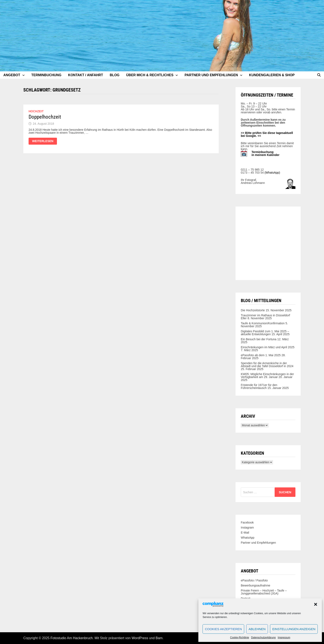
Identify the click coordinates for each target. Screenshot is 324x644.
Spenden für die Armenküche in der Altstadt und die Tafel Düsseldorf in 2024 (267, 365)
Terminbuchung (46, 75)
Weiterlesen (44, 141)
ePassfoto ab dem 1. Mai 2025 (261, 355)
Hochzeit (36, 111)
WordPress (140, 638)
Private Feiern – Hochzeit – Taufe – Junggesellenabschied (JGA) (264, 592)
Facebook (247, 522)
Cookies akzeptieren (223, 629)
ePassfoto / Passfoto (254, 580)
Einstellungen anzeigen (294, 629)
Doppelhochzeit (45, 117)
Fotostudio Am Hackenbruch (72, 638)
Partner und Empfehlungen (211, 75)
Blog (115, 75)
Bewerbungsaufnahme (256, 585)
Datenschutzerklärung (263, 637)
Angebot (12, 75)
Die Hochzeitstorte (253, 310)
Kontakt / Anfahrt (86, 75)
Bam (159, 638)
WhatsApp (248, 538)
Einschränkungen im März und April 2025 (268, 347)
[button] (316, 604)
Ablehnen (257, 629)
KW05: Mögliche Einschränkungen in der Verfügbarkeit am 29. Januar (267, 376)
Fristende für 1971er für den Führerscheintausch (259, 386)
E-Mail (245, 533)
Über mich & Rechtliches (150, 75)
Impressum (284, 637)
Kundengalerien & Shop (272, 75)
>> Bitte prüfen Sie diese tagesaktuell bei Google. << (267, 134)
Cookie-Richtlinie (240, 637)
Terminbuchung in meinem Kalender (265, 153)
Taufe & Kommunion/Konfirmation (263, 323)
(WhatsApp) (272, 173)
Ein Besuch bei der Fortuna (259, 339)
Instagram (247, 528)
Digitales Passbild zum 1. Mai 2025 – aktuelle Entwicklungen (265, 333)
